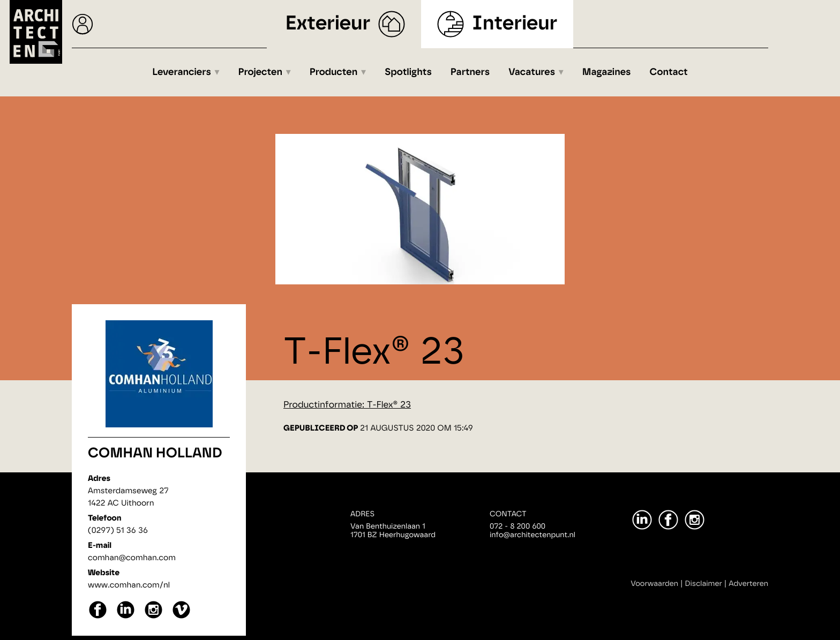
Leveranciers (182, 72)
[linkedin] (126, 617)
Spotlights (408, 72)
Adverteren (748, 584)
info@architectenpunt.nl (532, 535)
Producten (334, 72)
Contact (669, 72)
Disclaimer (704, 584)
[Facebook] (668, 520)
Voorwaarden (654, 584)
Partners (470, 72)
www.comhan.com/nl (129, 585)
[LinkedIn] (642, 520)
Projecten (261, 72)
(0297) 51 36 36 (118, 530)
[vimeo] (181, 617)
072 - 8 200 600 (517, 526)
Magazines (607, 72)
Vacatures (532, 72)
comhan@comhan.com (132, 558)
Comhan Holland (155, 454)
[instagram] (153, 617)
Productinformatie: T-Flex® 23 (347, 405)
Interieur (515, 24)
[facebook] (98, 617)
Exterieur (328, 24)
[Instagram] (695, 520)
